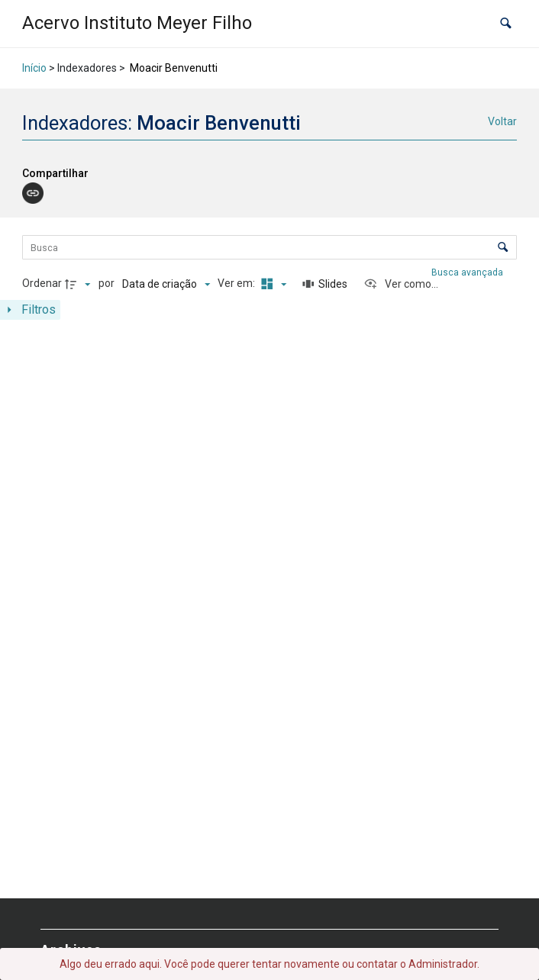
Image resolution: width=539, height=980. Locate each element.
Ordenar (42, 283)
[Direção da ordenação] (79, 284)
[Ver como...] (401, 284)
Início (34, 68)
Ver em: (237, 283)
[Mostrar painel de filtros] (30, 310)
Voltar (502, 121)
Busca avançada (468, 272)
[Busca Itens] (269, 247)
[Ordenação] (166, 284)
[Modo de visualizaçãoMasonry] (272, 284)
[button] (506, 23)
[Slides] (325, 284)
